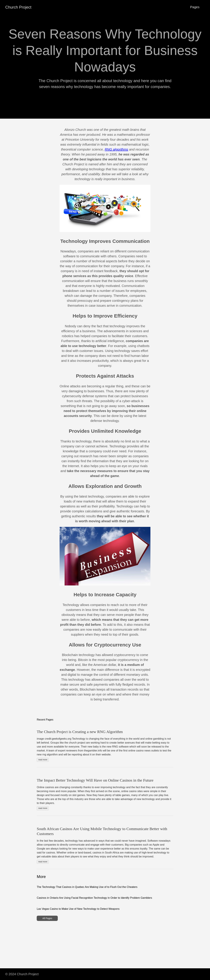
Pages (195, 7)
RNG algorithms (116, 149)
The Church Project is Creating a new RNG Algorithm (80, 732)
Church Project (18, 7)
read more (43, 760)
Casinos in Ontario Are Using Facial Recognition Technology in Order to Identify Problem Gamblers (94, 898)
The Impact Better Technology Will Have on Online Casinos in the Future (95, 780)
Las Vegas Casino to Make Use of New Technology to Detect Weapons (78, 909)
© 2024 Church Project (22, 974)
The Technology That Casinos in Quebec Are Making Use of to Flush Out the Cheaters (87, 887)
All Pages (47, 918)
